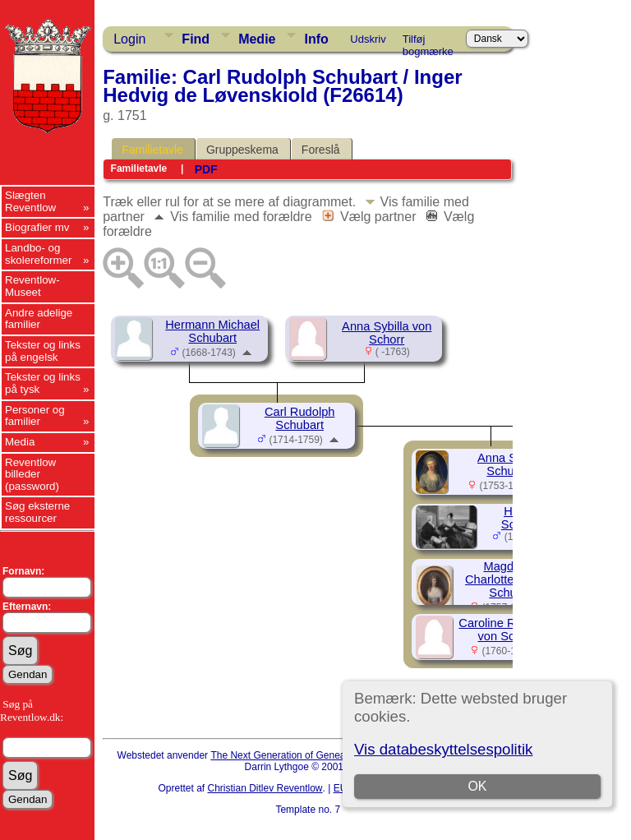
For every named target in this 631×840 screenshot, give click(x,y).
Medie (257, 39)
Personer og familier (35, 416)
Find (196, 39)
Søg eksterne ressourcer (37, 512)
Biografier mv (37, 227)
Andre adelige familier (39, 319)
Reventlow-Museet (32, 286)
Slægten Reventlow (30, 201)
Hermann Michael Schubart (212, 331)
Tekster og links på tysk (43, 383)
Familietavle (152, 150)
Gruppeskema (242, 150)
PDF (206, 169)
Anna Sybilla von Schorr (387, 333)
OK (477, 786)
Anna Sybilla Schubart (511, 464)
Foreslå (321, 150)
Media (20, 442)
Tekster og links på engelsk (43, 351)
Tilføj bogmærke (428, 42)
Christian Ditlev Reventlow (265, 788)
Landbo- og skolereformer (38, 254)
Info (316, 39)
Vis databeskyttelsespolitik (443, 749)
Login (129, 39)
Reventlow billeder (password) (32, 474)
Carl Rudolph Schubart (300, 418)
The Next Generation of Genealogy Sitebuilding (314, 755)
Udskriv (368, 39)
